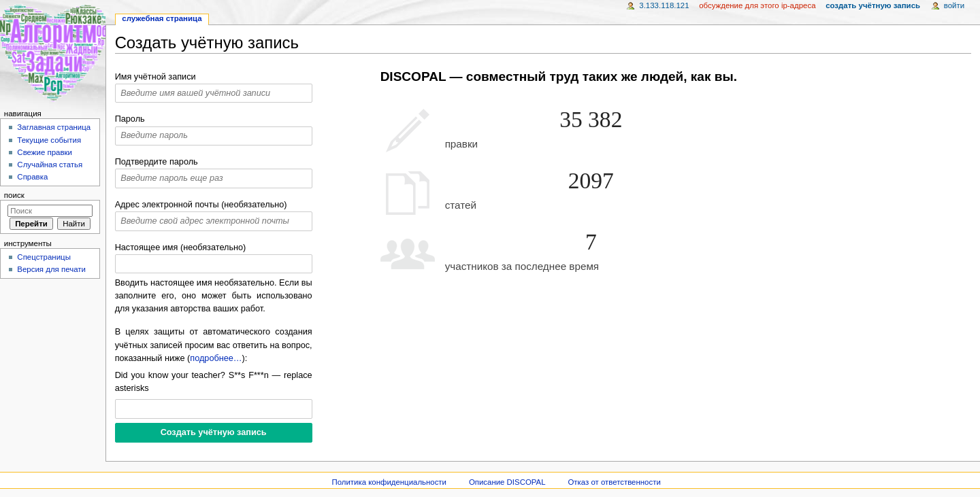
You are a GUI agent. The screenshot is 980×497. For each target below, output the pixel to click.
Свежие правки (45, 152)
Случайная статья (50, 165)
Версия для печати (51, 269)
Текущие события (49, 140)
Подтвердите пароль (157, 162)
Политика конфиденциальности (389, 482)
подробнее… (216, 358)
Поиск (14, 195)
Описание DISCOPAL (507, 482)
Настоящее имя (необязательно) (181, 247)
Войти (954, 5)
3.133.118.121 (664, 5)
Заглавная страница (54, 127)
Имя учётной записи (156, 77)
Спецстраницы (44, 257)
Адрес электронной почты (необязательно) (201, 205)
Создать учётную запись (873, 5)
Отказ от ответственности (614, 482)
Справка (32, 177)
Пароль (130, 119)
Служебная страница (162, 18)
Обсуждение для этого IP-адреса (757, 5)
